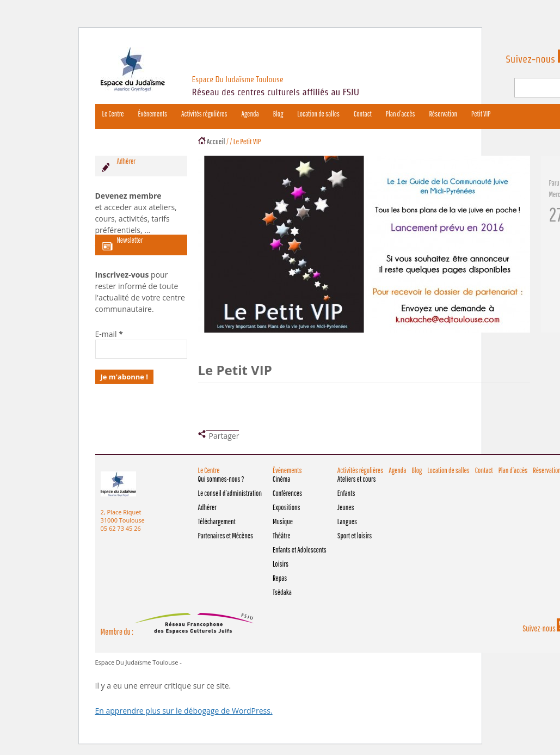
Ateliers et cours (357, 479)
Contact (363, 114)
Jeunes (346, 507)
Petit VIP (481, 114)
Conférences (287, 493)
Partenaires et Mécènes (226, 536)
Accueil (216, 141)
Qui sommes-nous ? (221, 479)
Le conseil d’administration (230, 493)
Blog (278, 114)
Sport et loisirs (355, 536)
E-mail (109, 334)
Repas (280, 578)
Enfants (346, 493)
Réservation (443, 114)
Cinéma (281, 479)
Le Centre (113, 114)
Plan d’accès (401, 114)
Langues (347, 521)
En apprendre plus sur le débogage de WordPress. (184, 711)
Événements (153, 114)
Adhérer (207, 507)
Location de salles (318, 114)
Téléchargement (217, 521)
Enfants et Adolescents (300, 550)
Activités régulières (204, 114)
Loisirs (281, 564)
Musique (283, 521)
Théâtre (281, 536)
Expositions (287, 507)
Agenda (250, 114)
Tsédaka (282, 592)
